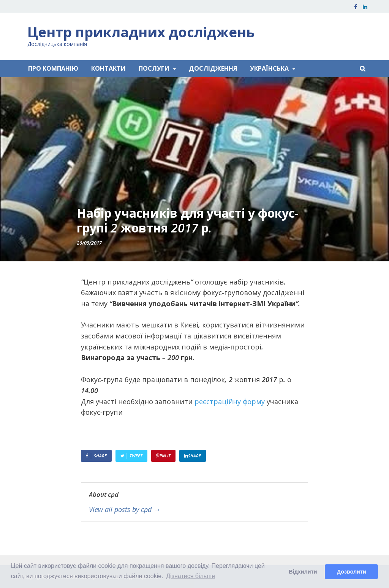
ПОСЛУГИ (154, 68)
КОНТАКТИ (108, 68)
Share (100, 456)
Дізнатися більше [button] (191, 576)
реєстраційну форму (230, 401)
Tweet (136, 456)
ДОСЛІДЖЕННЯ (213, 68)
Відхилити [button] (303, 572)
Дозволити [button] (352, 572)
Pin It (165, 456)
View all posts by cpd (125, 510)
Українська (269, 68)
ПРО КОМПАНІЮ (53, 68)
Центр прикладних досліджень (141, 32)
